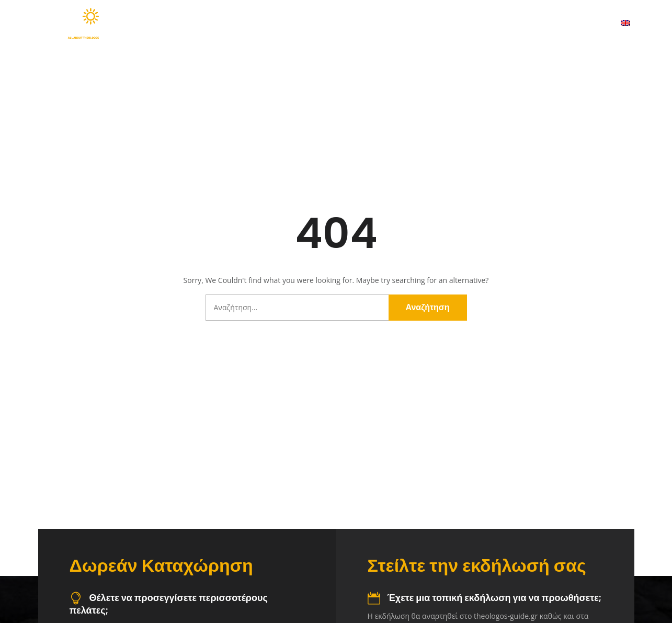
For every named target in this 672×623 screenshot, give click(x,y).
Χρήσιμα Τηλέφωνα (493, 24)
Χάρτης (420, 24)
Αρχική (218, 24)
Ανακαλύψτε (279, 24)
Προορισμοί (354, 24)
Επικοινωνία (575, 24)
